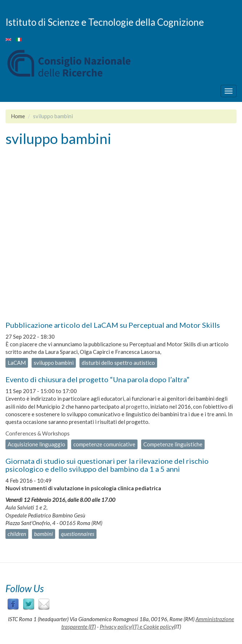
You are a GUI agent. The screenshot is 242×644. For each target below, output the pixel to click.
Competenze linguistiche (173, 444)
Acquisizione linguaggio (36, 444)
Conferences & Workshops (38, 433)
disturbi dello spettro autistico (118, 363)
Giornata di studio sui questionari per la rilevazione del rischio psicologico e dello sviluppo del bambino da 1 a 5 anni (107, 465)
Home (18, 116)
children (17, 534)
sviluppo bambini (54, 363)
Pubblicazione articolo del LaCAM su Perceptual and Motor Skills (113, 325)
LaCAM (17, 363)
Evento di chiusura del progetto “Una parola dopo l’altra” (97, 379)
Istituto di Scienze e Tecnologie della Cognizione (105, 22)
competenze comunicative (104, 444)
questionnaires (78, 534)
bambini (44, 534)
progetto (137, 406)
